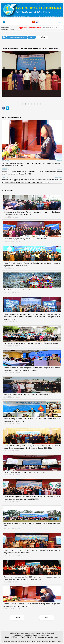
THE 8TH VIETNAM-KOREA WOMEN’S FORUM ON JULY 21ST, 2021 (30, 48)
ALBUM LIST (8, 190)
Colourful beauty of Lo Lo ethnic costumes (19, 290)
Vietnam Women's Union (17, 37)
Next (47, 618)
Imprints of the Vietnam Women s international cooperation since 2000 (29, 394)
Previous (17, 618)
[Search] (52, 28)
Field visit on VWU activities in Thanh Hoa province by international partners (31, 343)
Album (32, 37)
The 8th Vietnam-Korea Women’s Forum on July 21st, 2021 (25, 472)
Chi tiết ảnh (42, 37)
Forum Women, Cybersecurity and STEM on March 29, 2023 (25, 239)
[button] (23, 104)
